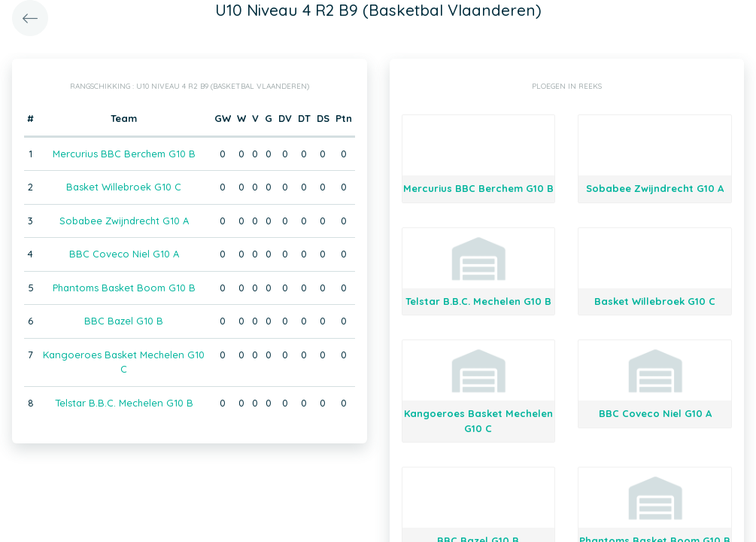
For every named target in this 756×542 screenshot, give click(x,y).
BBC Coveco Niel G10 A (124, 254)
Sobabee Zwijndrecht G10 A (124, 221)
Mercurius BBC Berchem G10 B (124, 154)
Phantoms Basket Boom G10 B (124, 288)
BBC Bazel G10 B (124, 321)
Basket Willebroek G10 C (124, 187)
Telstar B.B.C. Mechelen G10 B (124, 403)
